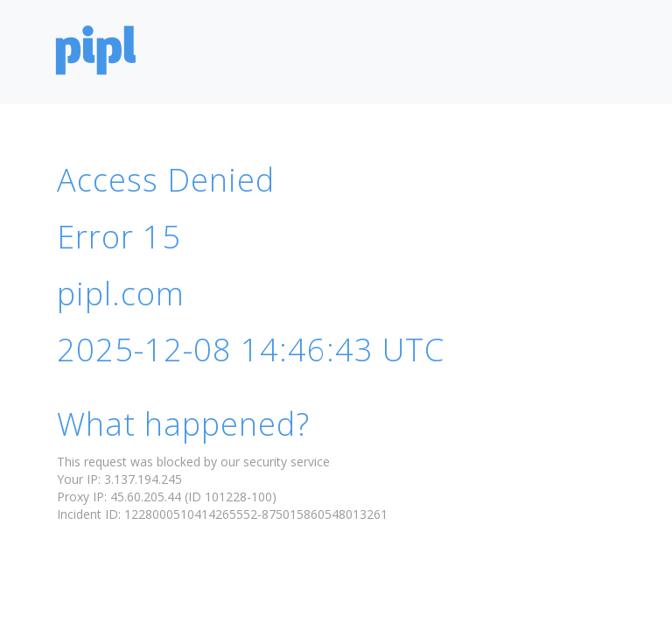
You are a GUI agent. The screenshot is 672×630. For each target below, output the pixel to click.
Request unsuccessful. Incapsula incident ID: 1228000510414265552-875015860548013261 (336, 315)
